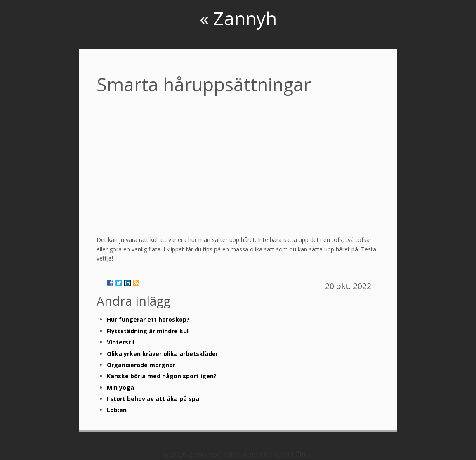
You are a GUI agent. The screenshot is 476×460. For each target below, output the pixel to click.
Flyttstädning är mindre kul (148, 331)
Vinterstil (121, 342)
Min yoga (120, 388)
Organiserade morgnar (141, 365)
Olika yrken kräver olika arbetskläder (163, 354)
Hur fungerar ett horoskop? (148, 319)
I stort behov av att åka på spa (153, 399)
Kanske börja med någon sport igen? (162, 376)
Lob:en (117, 410)
